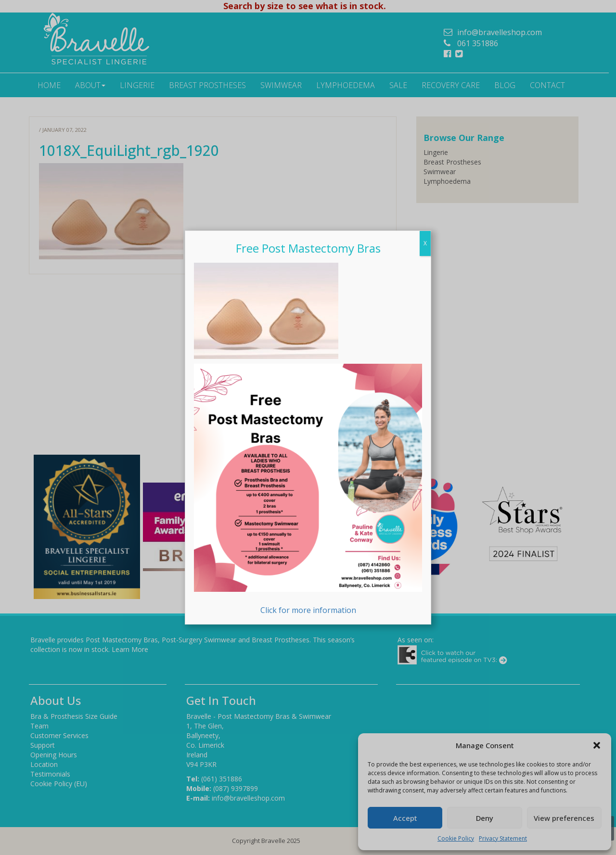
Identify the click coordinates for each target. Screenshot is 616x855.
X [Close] (425, 243)
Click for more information (308, 490)
